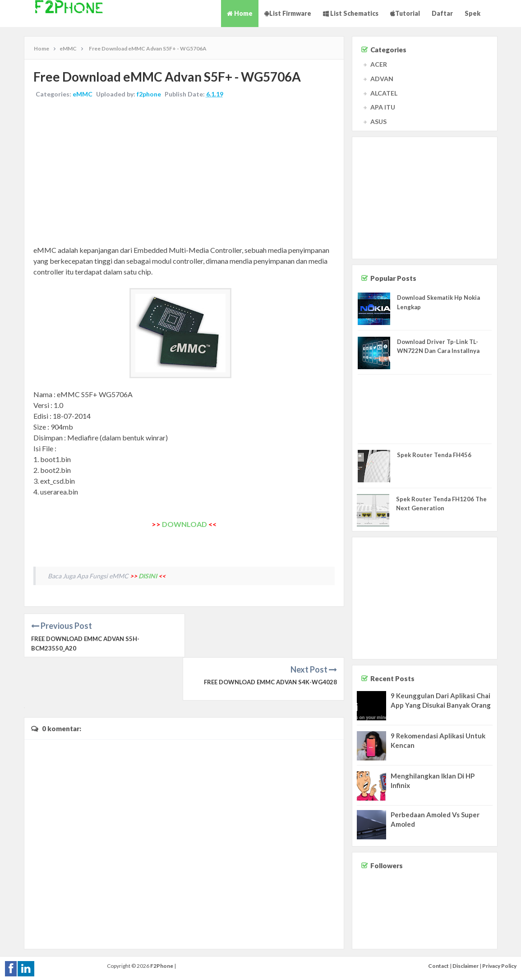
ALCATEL (384, 93)
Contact (438, 964)
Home (240, 13)
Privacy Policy (499, 964)
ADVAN (382, 79)
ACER (379, 64)
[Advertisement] (184, 173)
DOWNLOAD (184, 524)
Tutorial (405, 13)
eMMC (83, 94)
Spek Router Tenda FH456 (434, 455)
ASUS (378, 121)
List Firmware (288, 13)
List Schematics (351, 13)
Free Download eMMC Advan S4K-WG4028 (270, 639)
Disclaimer (466, 964)
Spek (473, 13)
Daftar (442, 13)
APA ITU (383, 107)
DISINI (148, 576)
